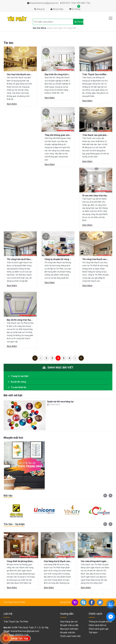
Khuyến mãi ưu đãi (69, 625)
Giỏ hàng (75, 9)
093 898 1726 (84, 3)
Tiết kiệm (93, 633)
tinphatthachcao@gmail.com (25, 631)
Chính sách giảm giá (99, 629)
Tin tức (9, 43)
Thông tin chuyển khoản (100, 622)
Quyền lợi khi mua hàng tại (60, 402)
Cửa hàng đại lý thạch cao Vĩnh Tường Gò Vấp (67, 561)
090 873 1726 (69, 3)
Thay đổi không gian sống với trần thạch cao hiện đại (71, 135)
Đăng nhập (57, 9)
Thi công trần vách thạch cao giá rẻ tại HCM (29, 259)
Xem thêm (12, 104)
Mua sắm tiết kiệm (69, 629)
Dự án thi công (17, 382)
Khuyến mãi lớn (68, 633)
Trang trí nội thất (18, 376)
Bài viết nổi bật (13, 395)
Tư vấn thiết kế (17, 387)
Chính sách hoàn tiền (70, 636)
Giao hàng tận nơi (69, 622)
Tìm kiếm (76, 22)
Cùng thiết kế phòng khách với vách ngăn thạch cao (33, 561)
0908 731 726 (20, 639)
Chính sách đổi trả (97, 625)
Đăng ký (39, 9)
